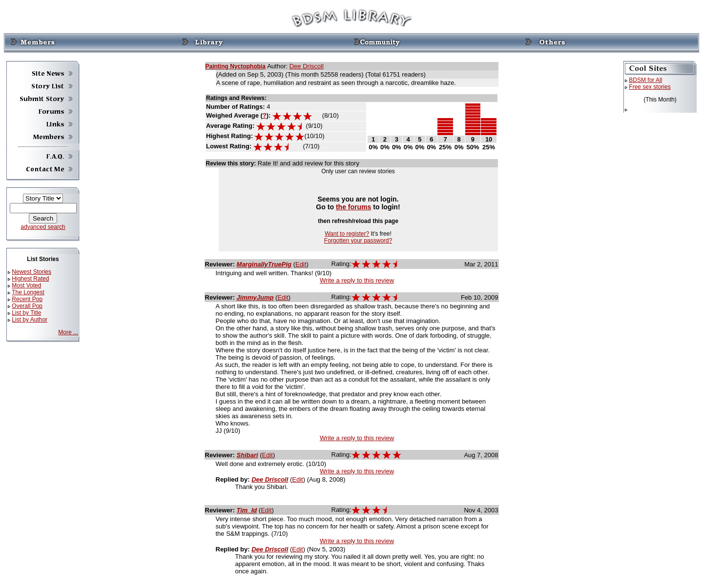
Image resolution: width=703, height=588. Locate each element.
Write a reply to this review (357, 280)
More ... (68, 332)
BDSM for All (645, 80)
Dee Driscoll (307, 66)
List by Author (30, 320)
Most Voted (26, 285)
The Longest (28, 292)
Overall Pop (27, 306)
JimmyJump (255, 297)
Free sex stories (650, 87)
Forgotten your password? (358, 241)
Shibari (248, 455)
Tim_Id (247, 510)
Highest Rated (30, 279)
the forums (354, 207)
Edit (301, 264)
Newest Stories (31, 272)
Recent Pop (27, 299)
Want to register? (347, 234)
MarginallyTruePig (264, 264)
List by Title (26, 313)
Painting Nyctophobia (236, 66)
